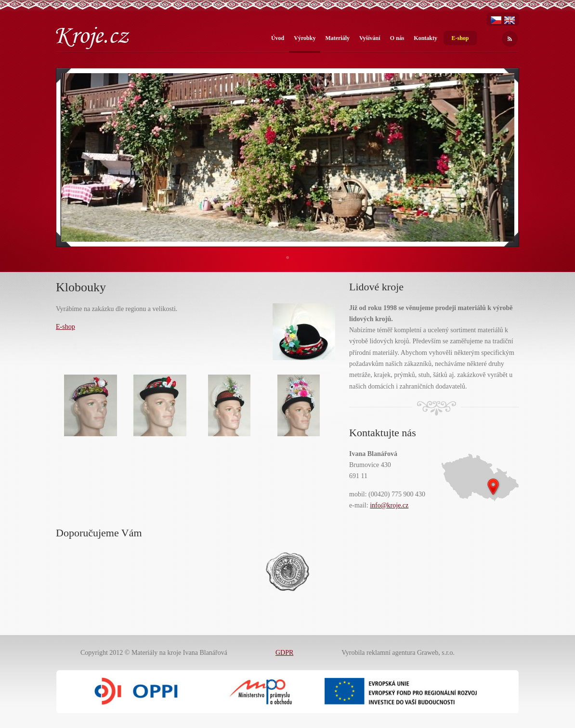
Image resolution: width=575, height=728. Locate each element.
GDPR (284, 653)
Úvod (278, 38)
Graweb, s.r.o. (436, 653)
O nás (397, 38)
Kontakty (425, 38)
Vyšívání (370, 38)
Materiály (337, 38)
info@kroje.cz (389, 505)
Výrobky (305, 38)
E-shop (460, 38)
